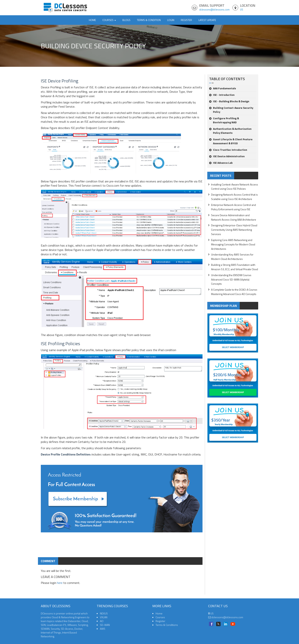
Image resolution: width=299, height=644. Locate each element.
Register (186, 20)
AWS (103, 629)
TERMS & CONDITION (149, 20)
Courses (160, 617)
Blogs (126, 20)
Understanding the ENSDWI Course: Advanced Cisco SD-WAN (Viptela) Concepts (231, 279)
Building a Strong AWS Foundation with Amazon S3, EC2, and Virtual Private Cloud (235, 267)
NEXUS (104, 613)
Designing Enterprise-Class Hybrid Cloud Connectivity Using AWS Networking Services (234, 230)
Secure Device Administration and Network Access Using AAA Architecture (234, 217)
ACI (102, 621)
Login (171, 20)
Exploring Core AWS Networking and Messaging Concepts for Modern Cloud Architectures (233, 244)
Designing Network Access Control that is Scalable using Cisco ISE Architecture (234, 197)
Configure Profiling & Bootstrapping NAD (224, 120)
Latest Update (207, 20)
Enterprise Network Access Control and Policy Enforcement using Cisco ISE (233, 207)
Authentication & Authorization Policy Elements (230, 131)
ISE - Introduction (222, 95)
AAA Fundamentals (223, 88)
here (60, 583)
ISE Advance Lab (221, 163)
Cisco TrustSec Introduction (228, 150)
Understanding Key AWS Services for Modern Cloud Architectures (232, 257)
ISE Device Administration (227, 156)
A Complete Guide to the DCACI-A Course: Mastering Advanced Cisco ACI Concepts (234, 292)
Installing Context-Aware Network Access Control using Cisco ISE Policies (235, 187)
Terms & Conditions (167, 625)
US (242, 10)
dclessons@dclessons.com (214, 10)
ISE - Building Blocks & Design (229, 101)
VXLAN (104, 617)
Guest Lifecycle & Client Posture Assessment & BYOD (231, 141)
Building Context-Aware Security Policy (231, 110)
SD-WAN (105, 625)
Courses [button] (109, 20)
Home (92, 20)
